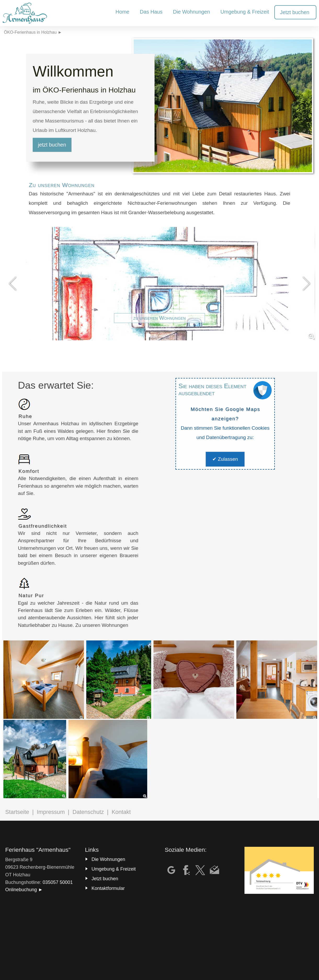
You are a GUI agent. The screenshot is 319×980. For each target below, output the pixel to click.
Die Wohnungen (108, 859)
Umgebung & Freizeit (114, 869)
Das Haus (151, 12)
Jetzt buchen (105, 879)
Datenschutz (88, 812)
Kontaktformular (108, 888)
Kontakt (121, 812)
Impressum (51, 812)
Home (123, 12)
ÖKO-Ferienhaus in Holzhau (30, 32)
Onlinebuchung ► (24, 890)
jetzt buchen (52, 145)
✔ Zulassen (225, 459)
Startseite (17, 812)
